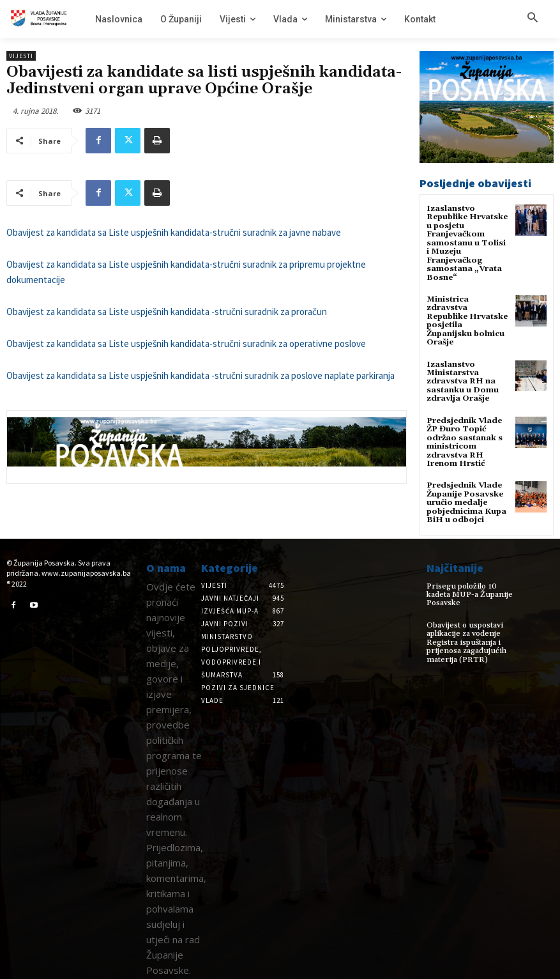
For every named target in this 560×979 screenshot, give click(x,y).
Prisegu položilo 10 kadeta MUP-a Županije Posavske (473, 585)
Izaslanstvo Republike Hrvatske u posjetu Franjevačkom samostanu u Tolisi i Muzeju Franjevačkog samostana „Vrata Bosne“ (467, 243)
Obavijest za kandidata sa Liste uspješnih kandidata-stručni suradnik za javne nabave (174, 232)
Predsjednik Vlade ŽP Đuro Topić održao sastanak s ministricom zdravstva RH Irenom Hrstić (464, 439)
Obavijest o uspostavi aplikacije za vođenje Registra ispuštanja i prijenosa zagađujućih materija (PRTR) (465, 631)
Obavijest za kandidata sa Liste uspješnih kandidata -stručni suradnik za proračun (167, 312)
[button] (533, 19)
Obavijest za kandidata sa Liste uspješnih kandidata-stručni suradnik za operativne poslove (186, 343)
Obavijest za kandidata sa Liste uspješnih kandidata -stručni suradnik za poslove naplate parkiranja (201, 375)
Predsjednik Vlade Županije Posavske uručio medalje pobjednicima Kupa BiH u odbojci (466, 498)
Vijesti (21, 56)
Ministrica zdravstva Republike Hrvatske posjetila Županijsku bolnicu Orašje (467, 319)
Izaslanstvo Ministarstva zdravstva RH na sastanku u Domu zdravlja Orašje (463, 379)
